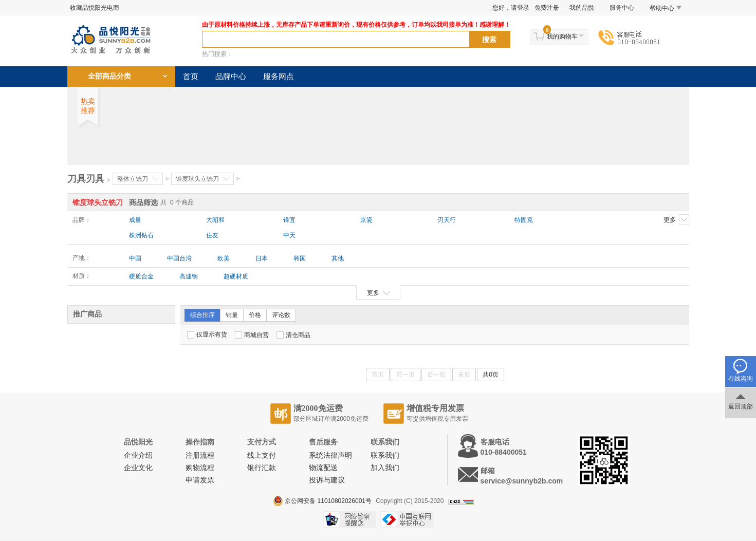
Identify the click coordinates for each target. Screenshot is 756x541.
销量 (232, 315)
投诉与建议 (327, 480)
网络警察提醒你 (349, 519)
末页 (464, 375)
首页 (191, 77)
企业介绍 (138, 455)
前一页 (405, 375)
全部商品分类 (109, 76)
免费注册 (547, 8)
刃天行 (447, 220)
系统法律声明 (330, 455)
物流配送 (323, 468)
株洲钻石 (141, 235)
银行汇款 (262, 468)
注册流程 (200, 455)
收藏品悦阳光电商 (95, 8)
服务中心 (622, 8)
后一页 (436, 375)
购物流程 (200, 468)
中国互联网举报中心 (407, 519)
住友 (212, 235)
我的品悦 (582, 8)
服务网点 (279, 77)
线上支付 (262, 455)
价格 (255, 315)
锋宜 (289, 220)
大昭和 (215, 220)
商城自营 (252, 335)
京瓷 (366, 220)
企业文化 (138, 468)
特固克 (524, 220)
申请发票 (200, 480)
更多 (676, 219)
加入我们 (385, 468)
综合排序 (202, 315)
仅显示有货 (207, 335)
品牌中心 (231, 77)
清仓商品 (293, 335)
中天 (289, 235)
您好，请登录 (511, 8)
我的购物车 (562, 36)
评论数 (281, 315)
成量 (135, 220)
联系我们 (385, 455)
